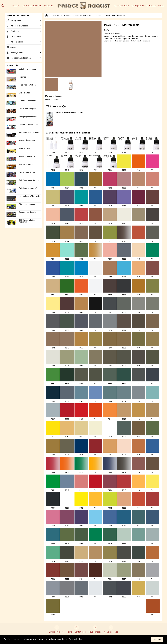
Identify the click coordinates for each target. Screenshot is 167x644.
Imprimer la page (52, 99)
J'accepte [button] (157, 639)
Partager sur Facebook (54, 96)
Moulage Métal (17, 53)
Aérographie (16, 20)
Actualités (49, 6)
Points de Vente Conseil (32, 6)
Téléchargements (121, 6)
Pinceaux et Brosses (19, 26)
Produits (16, 6)
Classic (99, 16)
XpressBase (16, 37)
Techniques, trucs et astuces (144, 6)
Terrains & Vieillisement (21, 58)
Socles (13, 47)
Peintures (15, 31)
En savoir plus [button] (75, 639)
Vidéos (161, 6)
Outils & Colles (17, 42)
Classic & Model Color (83, 16)
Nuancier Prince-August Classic (69, 112)
